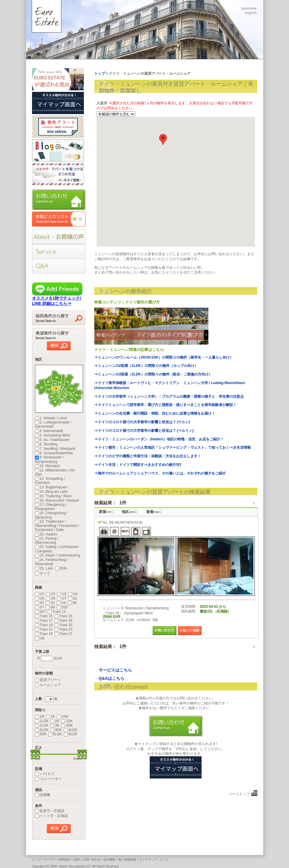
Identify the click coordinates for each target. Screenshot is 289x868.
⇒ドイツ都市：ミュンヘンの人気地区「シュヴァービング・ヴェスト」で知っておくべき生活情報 (173, 447)
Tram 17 (44, 621)
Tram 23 (63, 629)
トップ (36, 860)
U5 (40, 598)
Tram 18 (63, 621)
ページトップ (239, 794)
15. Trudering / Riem (54, 496)
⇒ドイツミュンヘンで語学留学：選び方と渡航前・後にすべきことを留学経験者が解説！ (165, 405)
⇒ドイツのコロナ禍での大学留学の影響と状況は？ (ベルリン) (144, 431)
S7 (40, 607)
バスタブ (45, 774)
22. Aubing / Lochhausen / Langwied (57, 549)
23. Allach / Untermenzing (58, 555)
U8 (40, 638)
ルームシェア (48, 685)
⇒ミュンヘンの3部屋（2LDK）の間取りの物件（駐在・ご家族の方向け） (153, 374)
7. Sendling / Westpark (55, 449)
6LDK (71, 734)
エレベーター (48, 779)
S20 (62, 607)
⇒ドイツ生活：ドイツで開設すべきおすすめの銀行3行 (138, 465)
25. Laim (44, 568)
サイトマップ (148, 860)
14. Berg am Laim (51, 492)
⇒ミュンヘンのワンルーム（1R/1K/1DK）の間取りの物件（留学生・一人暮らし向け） (164, 357)
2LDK (42, 725)
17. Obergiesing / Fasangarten (51, 507)
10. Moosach (48, 466)
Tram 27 (63, 634)
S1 (73, 598)
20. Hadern (46, 534)
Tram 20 (63, 625)
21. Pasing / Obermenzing (47, 541)
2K (55, 721)
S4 (61, 603)
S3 (50, 603)
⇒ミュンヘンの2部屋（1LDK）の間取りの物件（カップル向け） (146, 366)
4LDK (71, 730)
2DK (67, 721)
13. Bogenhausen (51, 487)
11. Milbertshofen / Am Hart (55, 472)
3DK (67, 725)
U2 (51, 594)
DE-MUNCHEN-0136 (126, 522)
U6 (51, 598)
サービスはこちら (115, 670)
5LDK (55, 734)
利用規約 (65, 860)
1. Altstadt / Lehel (51, 418)
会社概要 (109, 860)
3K (55, 725)
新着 (153, 512)
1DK (63, 717)
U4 (73, 594)
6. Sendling (46, 444)
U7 (62, 598)
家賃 (105, 512)
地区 (128, 512)
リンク (164, 860)
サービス (50, 860)
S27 (40, 612)
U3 (62, 594)
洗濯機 (43, 795)
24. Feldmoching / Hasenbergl (51, 562)
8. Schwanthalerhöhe (54, 453)
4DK (56, 730)
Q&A (77, 860)
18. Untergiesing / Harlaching (51, 515)
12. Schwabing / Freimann (50, 481)
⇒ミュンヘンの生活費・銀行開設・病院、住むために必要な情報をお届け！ (155, 413)
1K (51, 717)
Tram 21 (44, 629)
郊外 (61, 568)
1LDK (42, 721)
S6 (72, 603)
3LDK (42, 730)
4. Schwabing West (53, 435)
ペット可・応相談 (51, 816)
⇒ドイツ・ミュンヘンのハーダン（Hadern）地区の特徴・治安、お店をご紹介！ (159, 439)
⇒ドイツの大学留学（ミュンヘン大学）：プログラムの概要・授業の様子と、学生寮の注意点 (169, 397)
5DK (41, 734)
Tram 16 (63, 616)
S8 (50, 607)
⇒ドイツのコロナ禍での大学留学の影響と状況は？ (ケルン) (142, 422)
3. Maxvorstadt (49, 431)
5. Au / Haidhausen (52, 440)
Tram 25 (44, 634)
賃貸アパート (48, 680)
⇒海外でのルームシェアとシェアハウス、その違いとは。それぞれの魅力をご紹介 (160, 473)
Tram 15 (44, 616)
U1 (40, 594)
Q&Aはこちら (112, 678)
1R (40, 717)
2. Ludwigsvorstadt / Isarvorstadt (53, 424)
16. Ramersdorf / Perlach (57, 501)
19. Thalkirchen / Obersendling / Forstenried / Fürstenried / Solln (57, 526)
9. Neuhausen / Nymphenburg (49, 459)
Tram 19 (44, 625)
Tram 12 (57, 612)
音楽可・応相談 (50, 811)
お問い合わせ (92, 860)
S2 (40, 603)
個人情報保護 (127, 860)
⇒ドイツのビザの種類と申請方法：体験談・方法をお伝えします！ (148, 456)
